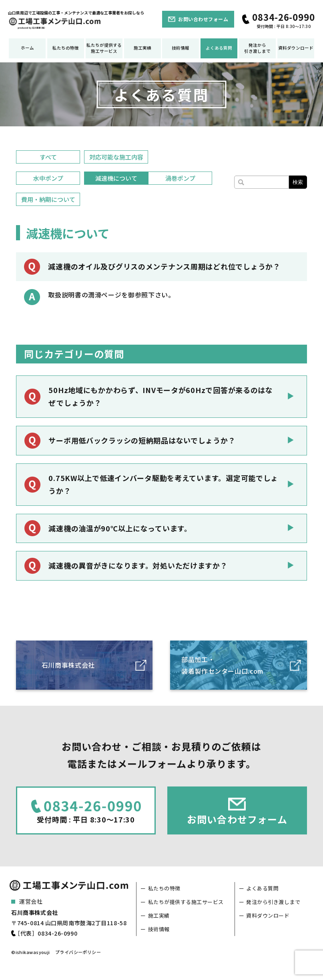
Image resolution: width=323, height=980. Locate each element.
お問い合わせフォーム (203, 19)
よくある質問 (219, 48)
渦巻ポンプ (180, 178)
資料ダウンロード (296, 48)
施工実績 (142, 48)
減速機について (116, 178)
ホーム (27, 48)
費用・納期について (48, 199)
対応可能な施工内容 (116, 157)
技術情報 (181, 48)
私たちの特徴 (66, 48)
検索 (298, 182)
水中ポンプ (48, 178)
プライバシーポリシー (78, 952)
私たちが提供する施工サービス (104, 48)
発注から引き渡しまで (257, 48)
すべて (48, 157)
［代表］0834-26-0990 (46, 933)
